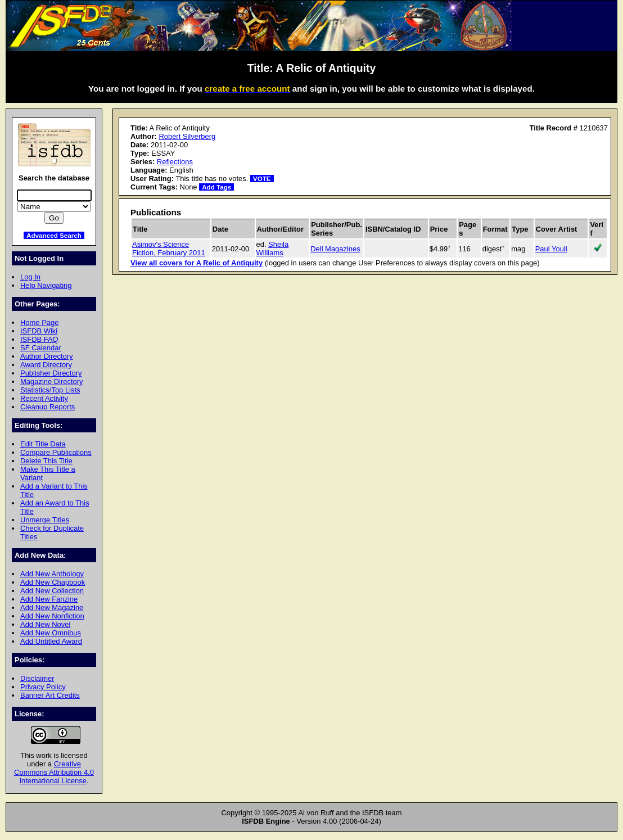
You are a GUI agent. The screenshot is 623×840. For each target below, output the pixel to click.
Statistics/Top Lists (50, 390)
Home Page (39, 322)
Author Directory (47, 356)
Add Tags (216, 187)
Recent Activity (44, 398)
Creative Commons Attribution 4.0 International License (54, 772)
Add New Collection (52, 591)
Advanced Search (54, 235)
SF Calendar (41, 348)
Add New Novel (45, 624)
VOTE (262, 179)
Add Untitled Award (51, 641)
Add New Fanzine (49, 599)
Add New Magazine (52, 608)
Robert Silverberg (187, 136)
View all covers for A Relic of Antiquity (197, 263)
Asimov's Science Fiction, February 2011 (169, 249)
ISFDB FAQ (39, 339)
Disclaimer (37, 678)
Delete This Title (46, 461)
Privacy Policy (43, 687)
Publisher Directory (51, 373)
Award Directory (46, 365)
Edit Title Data (43, 444)
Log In (30, 277)
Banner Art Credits (50, 695)
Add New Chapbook (53, 582)
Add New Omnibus (51, 633)
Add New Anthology (52, 574)
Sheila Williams (273, 249)
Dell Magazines (335, 249)
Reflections (175, 162)
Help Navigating (46, 285)
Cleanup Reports (48, 407)
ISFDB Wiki (39, 331)
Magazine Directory (52, 381)
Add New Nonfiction (52, 616)
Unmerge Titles (45, 520)
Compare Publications (56, 452)
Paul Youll (551, 249)
